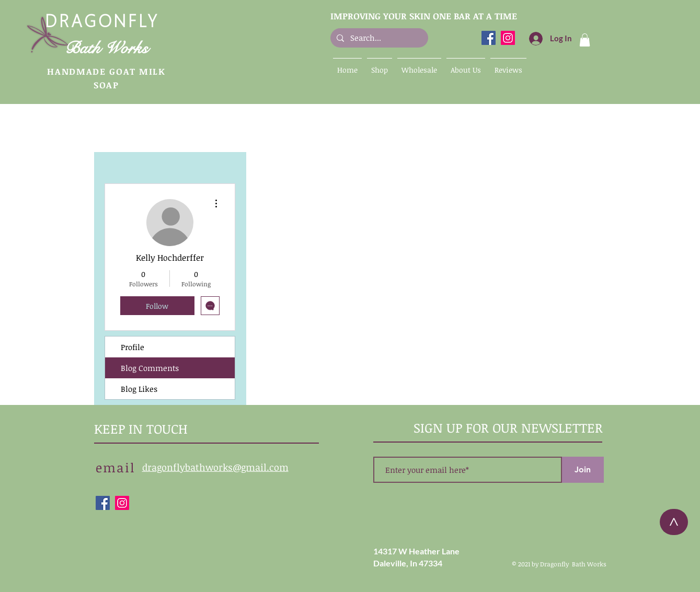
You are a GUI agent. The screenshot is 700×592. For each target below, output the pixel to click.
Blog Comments (150, 368)
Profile (133, 347)
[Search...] (378, 38)
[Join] (583, 470)
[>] (674, 522)
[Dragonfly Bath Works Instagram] (508, 38)
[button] (585, 40)
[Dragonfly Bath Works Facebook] (489, 38)
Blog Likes (139, 389)
